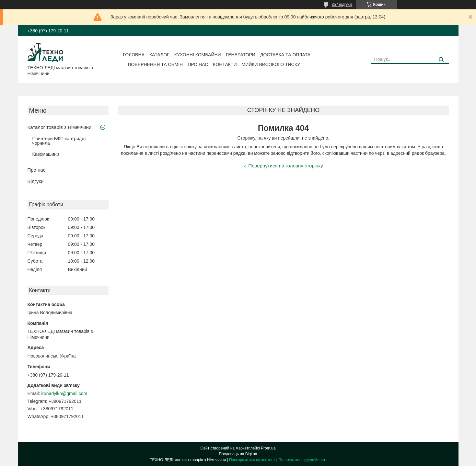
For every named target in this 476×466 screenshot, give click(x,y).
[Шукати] (441, 60)
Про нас (198, 64)
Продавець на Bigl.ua (238, 454)
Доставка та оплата (285, 55)
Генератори (241, 55)
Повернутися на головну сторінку (285, 166)
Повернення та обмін (156, 64)
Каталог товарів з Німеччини (60, 127)
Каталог (159, 55)
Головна (134, 55)
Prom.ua (268, 448)
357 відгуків (342, 5)
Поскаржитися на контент (252, 460)
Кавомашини (46, 154)
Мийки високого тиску (271, 64)
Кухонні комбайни (198, 55)
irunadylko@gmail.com (64, 393)
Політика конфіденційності (302, 460)
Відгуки (36, 181)
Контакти (225, 64)
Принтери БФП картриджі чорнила (59, 141)
